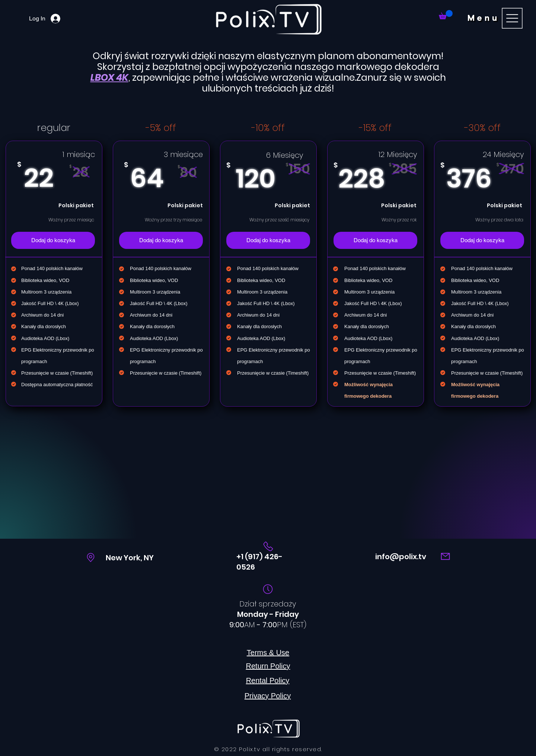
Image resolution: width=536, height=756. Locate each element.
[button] (496, 18)
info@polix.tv (401, 557)
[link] (446, 15)
